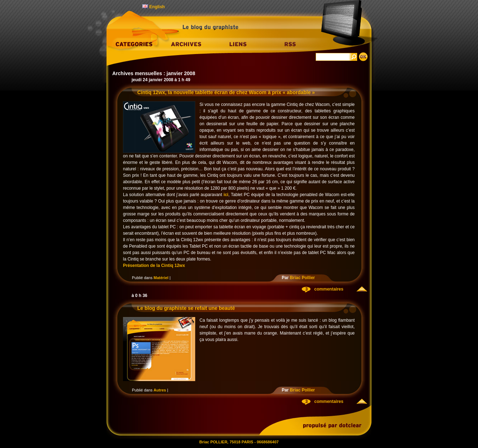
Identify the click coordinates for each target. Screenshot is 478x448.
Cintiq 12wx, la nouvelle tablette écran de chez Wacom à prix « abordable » (226, 92)
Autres (160, 390)
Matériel (161, 278)
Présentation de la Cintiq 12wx (154, 266)
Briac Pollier (302, 278)
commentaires (329, 289)
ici (226, 195)
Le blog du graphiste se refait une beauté (186, 308)
